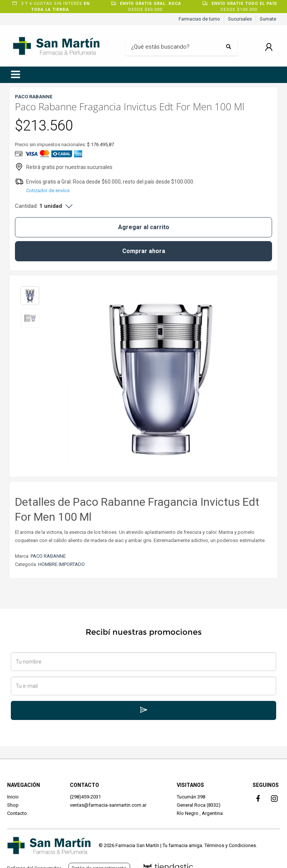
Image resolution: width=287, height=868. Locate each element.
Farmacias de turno (199, 19)
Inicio (13, 797)
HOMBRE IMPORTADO (61, 564)
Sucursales (240, 19)
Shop (13, 805)
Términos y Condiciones (230, 845)
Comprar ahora (144, 251)
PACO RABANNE (48, 556)
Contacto (17, 813)
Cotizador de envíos (48, 190)
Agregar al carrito (144, 227)
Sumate (268, 19)
